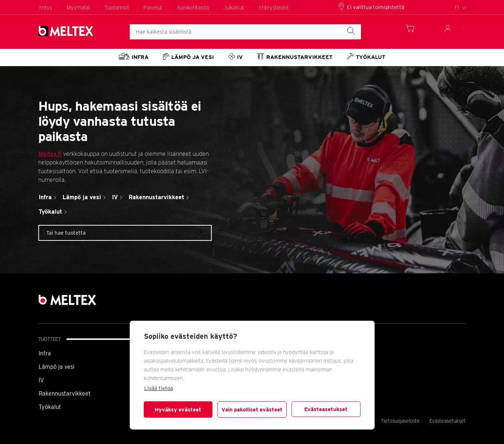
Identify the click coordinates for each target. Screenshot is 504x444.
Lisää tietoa (159, 388)
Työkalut (50, 407)
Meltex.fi (50, 154)
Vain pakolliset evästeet (252, 410)
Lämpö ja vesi (57, 367)
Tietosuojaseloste (400, 421)
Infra (45, 353)
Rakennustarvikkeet (65, 394)
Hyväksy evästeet (178, 410)
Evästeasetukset (326, 409)
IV (41, 380)
